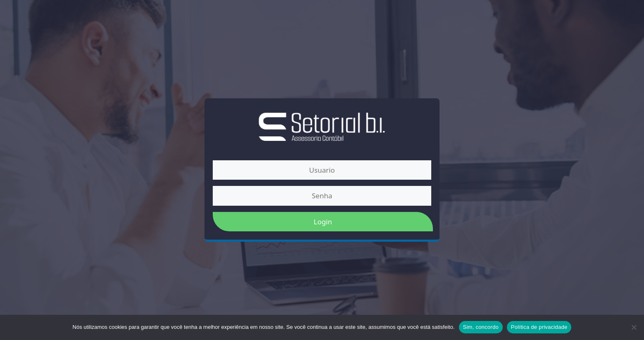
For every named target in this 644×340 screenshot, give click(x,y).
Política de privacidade (539, 327)
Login (323, 222)
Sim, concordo (481, 327)
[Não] (634, 327)
